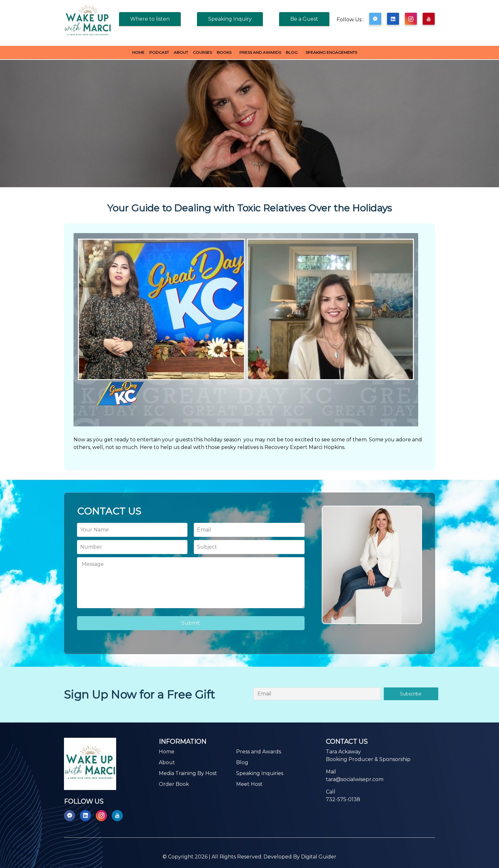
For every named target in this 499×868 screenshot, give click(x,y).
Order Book (174, 784)
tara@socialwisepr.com (355, 779)
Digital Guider (319, 857)
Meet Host (249, 784)
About (181, 52)
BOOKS (224, 52)
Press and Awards (260, 52)
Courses (202, 52)
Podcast (159, 52)
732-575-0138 (343, 799)
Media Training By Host (188, 773)
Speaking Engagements (331, 52)
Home (138, 52)
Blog (292, 52)
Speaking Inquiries (260, 773)
